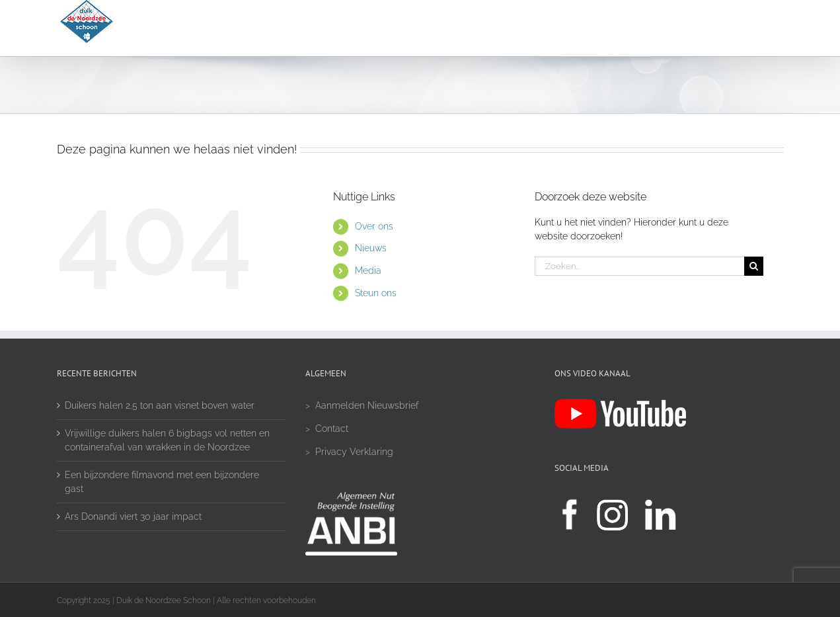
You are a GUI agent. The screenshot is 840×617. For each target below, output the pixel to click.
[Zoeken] (754, 266)
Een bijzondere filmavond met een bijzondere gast (162, 482)
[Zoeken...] (640, 266)
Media (368, 270)
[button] (746, 28)
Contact (332, 429)
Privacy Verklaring (354, 452)
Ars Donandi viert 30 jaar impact (133, 516)
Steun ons (376, 293)
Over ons (374, 226)
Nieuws (371, 248)
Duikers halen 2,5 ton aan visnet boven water (160, 405)
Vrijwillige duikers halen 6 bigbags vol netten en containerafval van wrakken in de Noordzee (167, 440)
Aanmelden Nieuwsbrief (367, 405)
